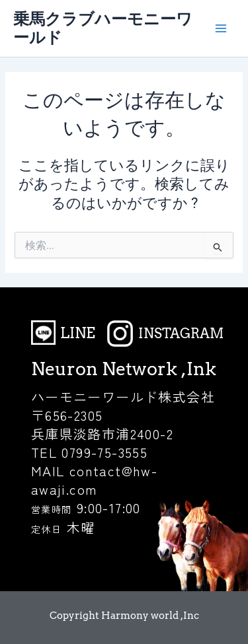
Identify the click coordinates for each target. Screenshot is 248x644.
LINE (78, 333)
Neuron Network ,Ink (124, 369)
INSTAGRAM (181, 334)
